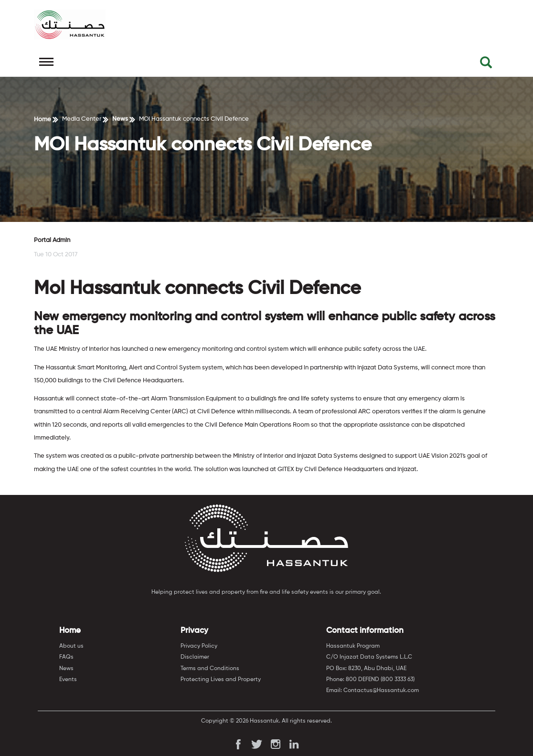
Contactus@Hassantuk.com (381, 691)
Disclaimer (195, 657)
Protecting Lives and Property (221, 680)
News (120, 119)
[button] (486, 65)
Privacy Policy (199, 646)
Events (68, 680)
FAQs (66, 657)
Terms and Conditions (210, 669)
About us (71, 646)
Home (43, 120)
